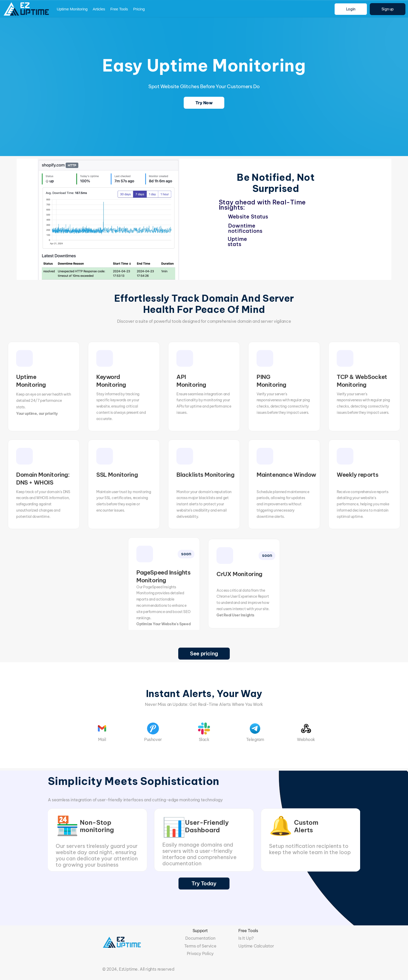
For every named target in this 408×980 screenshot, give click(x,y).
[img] (27, 9)
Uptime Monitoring (72, 9)
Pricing (139, 9)
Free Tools (119, 9)
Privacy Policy (200, 953)
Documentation (200, 938)
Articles (99, 9)
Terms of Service (200, 946)
